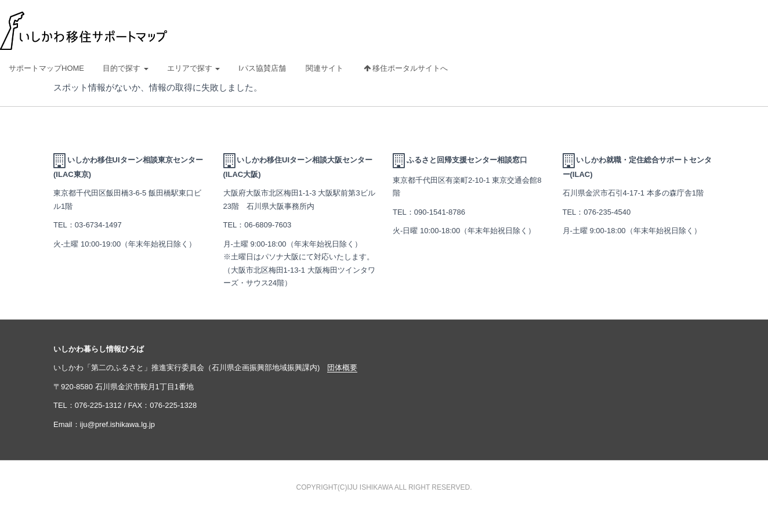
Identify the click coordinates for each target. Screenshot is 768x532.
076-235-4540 (607, 212)
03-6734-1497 (98, 225)
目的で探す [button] (126, 68)
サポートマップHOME (46, 68)
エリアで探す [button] (194, 68)
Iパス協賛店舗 (262, 68)
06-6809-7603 (268, 225)
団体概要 (342, 368)
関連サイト (325, 68)
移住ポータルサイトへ (406, 68)
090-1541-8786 (440, 212)
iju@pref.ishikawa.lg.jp (118, 424)
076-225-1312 (98, 405)
